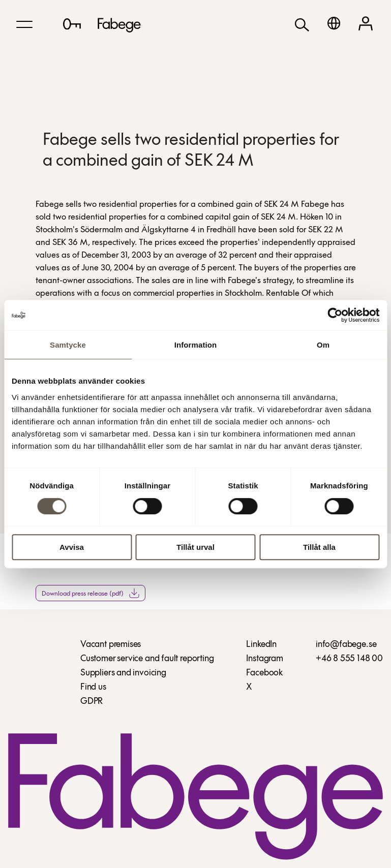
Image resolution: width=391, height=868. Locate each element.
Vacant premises (111, 645)
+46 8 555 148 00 (349, 659)
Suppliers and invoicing (123, 673)
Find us (93, 687)
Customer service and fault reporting (147, 659)
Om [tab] (323, 345)
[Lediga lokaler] (72, 24)
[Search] (302, 24)
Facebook (264, 673)
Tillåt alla (319, 547)
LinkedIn (261, 645)
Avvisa (72, 547)
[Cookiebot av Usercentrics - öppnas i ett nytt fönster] (335, 315)
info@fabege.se (346, 645)
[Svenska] (334, 23)
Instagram (264, 659)
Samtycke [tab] (68, 345)
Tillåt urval (195, 547)
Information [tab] (196, 345)
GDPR (92, 702)
